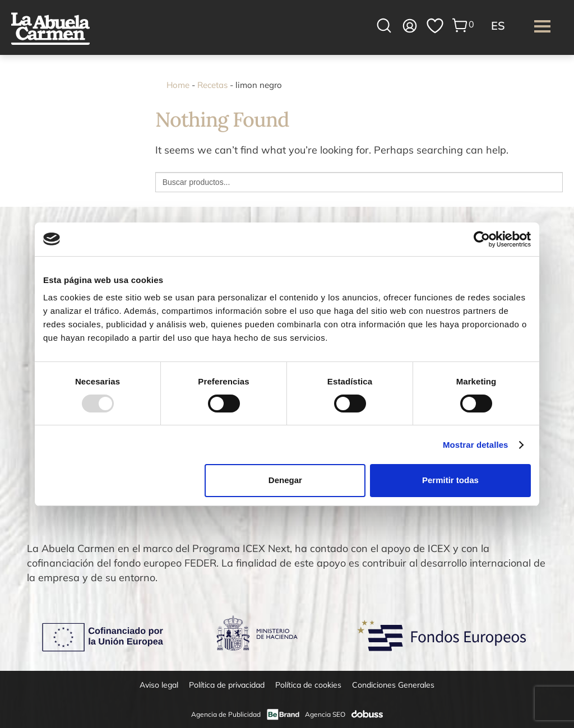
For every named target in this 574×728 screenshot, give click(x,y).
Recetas (212, 85)
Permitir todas (450, 480)
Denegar (285, 480)
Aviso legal (159, 685)
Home (178, 85)
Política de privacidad (227, 685)
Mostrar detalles (476, 445)
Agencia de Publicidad (226, 714)
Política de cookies (308, 685)
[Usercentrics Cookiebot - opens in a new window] (482, 239)
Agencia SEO (325, 714)
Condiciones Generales (393, 685)
